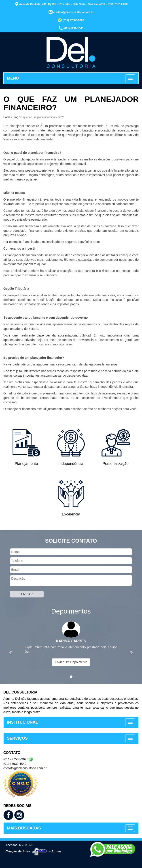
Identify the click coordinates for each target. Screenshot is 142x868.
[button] (11, 650)
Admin (56, 851)
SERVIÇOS (17, 738)
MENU (13, 78)
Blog (15, 117)
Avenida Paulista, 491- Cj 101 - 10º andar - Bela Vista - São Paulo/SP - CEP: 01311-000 (71, 4)
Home (7, 117)
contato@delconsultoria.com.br (71, 12)
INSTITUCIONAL (22, 722)
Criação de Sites (18, 851)
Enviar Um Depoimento (71, 662)
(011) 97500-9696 (71, 20)
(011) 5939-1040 (71, 28)
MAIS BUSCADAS (24, 828)
